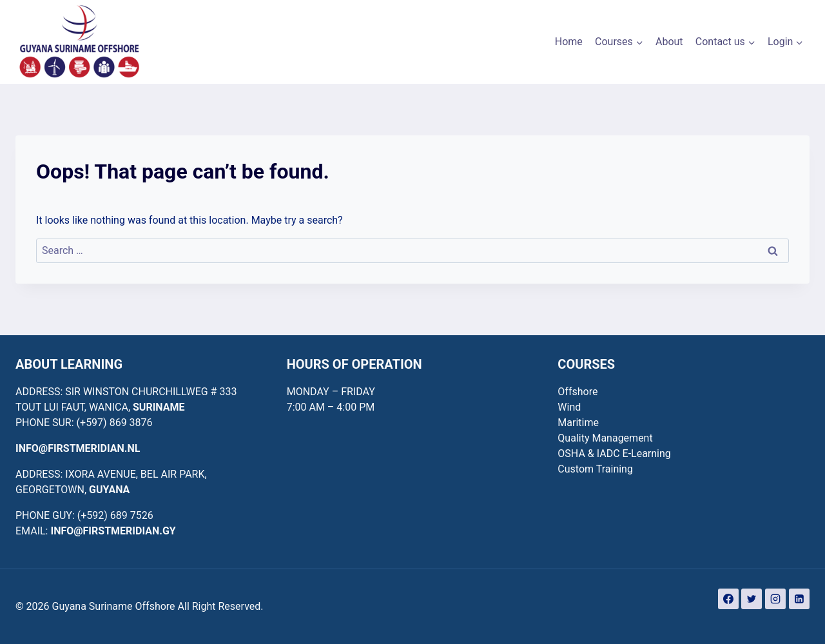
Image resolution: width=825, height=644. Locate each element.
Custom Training (595, 469)
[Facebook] (728, 599)
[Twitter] (752, 599)
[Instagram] (775, 599)
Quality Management (605, 438)
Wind (569, 407)
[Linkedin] (799, 599)
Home (569, 42)
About (669, 42)
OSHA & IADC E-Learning (614, 454)
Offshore (577, 392)
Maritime (578, 423)
